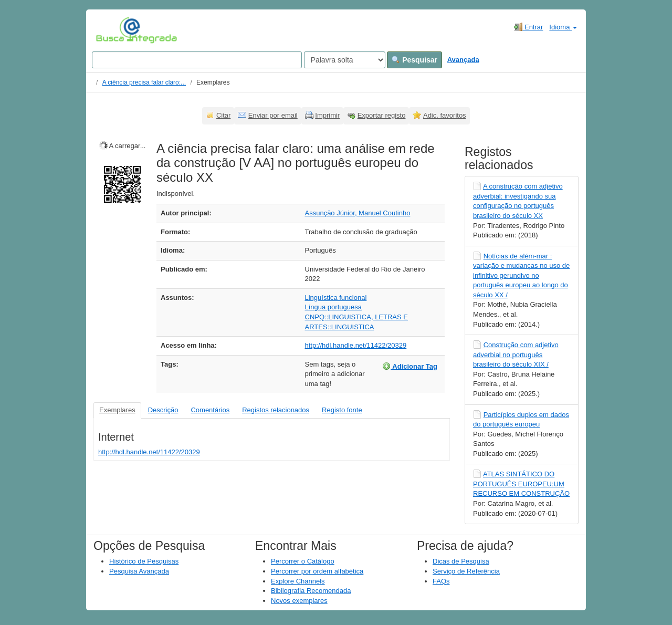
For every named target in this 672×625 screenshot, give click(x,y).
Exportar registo (382, 115)
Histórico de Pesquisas (144, 561)
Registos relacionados (276, 410)
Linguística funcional (336, 298)
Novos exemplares (299, 601)
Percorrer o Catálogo (303, 561)
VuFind (112, 30)
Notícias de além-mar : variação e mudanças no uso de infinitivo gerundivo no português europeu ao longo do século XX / (521, 275)
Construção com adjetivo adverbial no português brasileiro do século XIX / (516, 355)
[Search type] (345, 60)
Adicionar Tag (410, 366)
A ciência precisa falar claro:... (144, 82)
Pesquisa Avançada (139, 571)
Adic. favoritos (445, 115)
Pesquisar (414, 60)
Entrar (528, 27)
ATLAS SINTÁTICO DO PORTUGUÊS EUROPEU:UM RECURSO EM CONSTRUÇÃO (521, 484)
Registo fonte (342, 410)
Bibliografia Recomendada (311, 591)
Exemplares (117, 410)
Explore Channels (298, 581)
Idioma (563, 27)
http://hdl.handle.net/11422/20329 (356, 345)
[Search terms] (197, 60)
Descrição (163, 410)
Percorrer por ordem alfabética (317, 571)
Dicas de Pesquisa (461, 561)
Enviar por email (273, 115)
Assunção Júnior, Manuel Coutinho (358, 213)
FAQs (441, 581)
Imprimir (327, 115)
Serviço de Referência (466, 571)
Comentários (210, 410)
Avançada (463, 60)
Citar (223, 115)
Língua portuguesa (333, 307)
